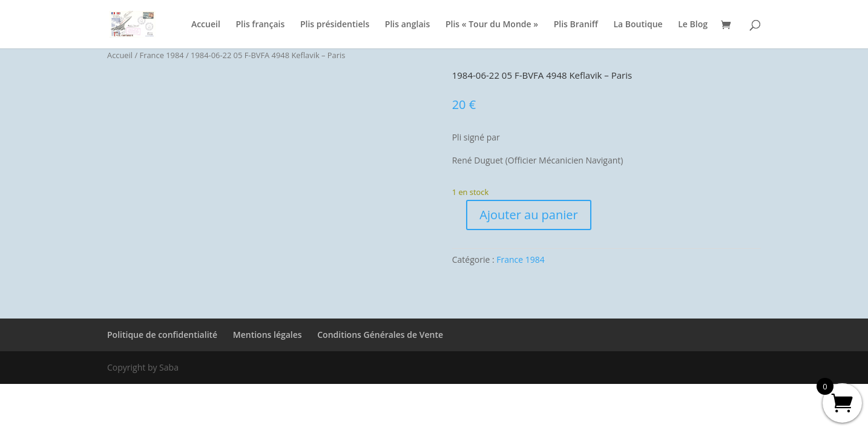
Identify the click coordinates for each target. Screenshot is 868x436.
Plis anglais (407, 25)
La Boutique (638, 25)
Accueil (206, 25)
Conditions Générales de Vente (380, 335)
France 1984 (162, 55)
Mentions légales (268, 335)
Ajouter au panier (528, 215)
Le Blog (693, 25)
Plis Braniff (576, 25)
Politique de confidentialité (162, 335)
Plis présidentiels (335, 25)
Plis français (260, 25)
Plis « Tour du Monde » (492, 25)
